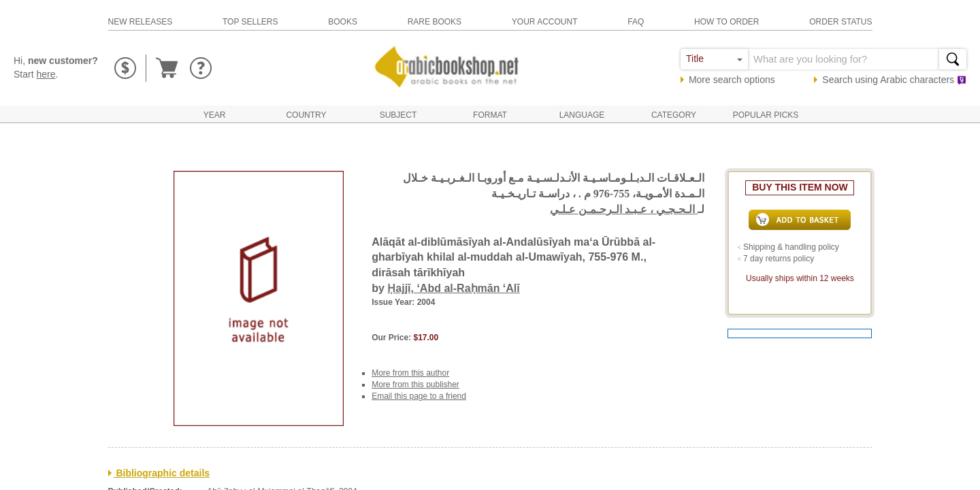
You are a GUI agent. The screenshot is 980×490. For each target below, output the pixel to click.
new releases (141, 22)
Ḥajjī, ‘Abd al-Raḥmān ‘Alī (453, 288)
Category (674, 115)
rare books (435, 22)
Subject (398, 115)
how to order (727, 22)
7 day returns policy (779, 259)
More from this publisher (415, 385)
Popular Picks (766, 115)
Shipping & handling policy (791, 247)
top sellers (250, 22)
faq (636, 22)
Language (582, 115)
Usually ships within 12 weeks (800, 278)
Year (215, 115)
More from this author (410, 373)
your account (545, 22)
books (343, 22)
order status (840, 22)
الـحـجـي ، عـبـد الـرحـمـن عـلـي (624, 209)
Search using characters (894, 80)
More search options (732, 80)
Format (490, 115)
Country (306, 115)
